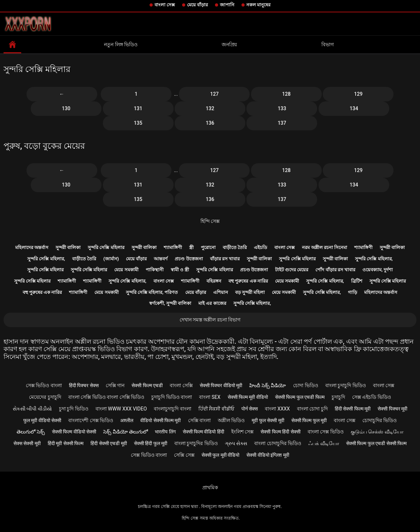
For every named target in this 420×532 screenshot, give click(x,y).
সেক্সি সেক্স (184, 455)
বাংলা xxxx (277, 409)
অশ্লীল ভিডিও (231, 420)
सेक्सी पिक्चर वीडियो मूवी (221, 385)
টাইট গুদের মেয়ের (292, 270)
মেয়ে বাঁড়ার (197, 5)
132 (210, 108)
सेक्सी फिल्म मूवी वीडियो (248, 397)
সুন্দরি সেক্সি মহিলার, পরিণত (152, 292)
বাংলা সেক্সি (181, 385)
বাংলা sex (210, 397)
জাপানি (227, 5)
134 (354, 108)
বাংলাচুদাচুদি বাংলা (172, 409)
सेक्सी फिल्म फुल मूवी (309, 420)
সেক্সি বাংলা (199, 420)
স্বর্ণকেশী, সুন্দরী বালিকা (170, 303)
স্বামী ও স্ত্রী (180, 270)
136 (210, 123)
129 (358, 94)
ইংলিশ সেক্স (242, 432)
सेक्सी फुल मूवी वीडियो (220, 455)
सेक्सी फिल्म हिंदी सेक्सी (280, 432)
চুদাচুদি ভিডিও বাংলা (172, 397)
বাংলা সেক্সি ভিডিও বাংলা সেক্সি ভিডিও (106, 397)
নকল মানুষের (258, 5)
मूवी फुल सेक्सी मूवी (268, 420)
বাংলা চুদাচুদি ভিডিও (346, 385)
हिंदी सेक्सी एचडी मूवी (109, 443)
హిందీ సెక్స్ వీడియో (268, 385)
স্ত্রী (191, 247)
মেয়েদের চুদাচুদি (45, 397)
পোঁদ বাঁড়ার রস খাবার (335, 270)
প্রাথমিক (210, 487)
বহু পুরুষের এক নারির (248, 281)
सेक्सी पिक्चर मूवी (392, 409)
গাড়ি (352, 292)
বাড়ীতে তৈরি (235, 247)
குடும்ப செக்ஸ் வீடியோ (377, 432)
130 (66, 108)
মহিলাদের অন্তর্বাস (32, 247)
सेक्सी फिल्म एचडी (147, 385)
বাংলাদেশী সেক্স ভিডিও (91, 420)
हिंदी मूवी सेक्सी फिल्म (66, 443)
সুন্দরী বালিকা (68, 247)
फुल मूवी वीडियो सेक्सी (42, 420)
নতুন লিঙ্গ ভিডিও (121, 45)
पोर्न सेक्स (250, 409)
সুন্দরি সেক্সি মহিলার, (46, 259)
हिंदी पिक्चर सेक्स (84, 385)
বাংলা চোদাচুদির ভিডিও (278, 443)
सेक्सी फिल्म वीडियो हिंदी (203, 432)
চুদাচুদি (338, 397)
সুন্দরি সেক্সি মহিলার (106, 247)
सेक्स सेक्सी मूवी (27, 443)
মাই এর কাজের (212, 303)
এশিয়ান (221, 292)
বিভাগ (328, 45)
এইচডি (261, 247)
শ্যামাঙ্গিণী (173, 247)
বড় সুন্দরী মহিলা (250, 292)
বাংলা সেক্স (165, 5)
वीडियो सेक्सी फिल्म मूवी (161, 420)
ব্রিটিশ (357, 281)
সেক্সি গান (115, 385)
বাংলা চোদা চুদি (312, 409)
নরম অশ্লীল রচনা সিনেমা (325, 247)
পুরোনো (208, 247)
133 (282, 108)
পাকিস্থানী (155, 270)
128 (286, 94)
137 (282, 123)
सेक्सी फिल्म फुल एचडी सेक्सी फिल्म (376, 443)
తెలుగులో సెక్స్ (31, 432)
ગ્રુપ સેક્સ (236, 443)
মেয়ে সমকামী (126, 270)
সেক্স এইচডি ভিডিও (372, 397)
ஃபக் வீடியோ (323, 443)
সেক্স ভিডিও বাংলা (44, 385)
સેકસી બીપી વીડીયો (32, 409)
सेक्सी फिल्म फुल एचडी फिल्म (300, 397)
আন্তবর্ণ (161, 259)
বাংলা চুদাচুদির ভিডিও (196, 443)
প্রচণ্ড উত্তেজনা (189, 259)
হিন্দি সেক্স (210, 221)
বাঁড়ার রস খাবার (225, 259)
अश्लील (127, 420)
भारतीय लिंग (165, 432)
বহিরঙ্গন (214, 281)
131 (138, 108)
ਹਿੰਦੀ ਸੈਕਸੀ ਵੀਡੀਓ (216, 409)
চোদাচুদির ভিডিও (380, 420)
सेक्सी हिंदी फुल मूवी (151, 443)
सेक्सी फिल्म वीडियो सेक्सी (74, 432)
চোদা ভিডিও (305, 385)
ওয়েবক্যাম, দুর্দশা (378, 270)
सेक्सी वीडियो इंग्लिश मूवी (268, 455)
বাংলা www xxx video (121, 409)
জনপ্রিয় (229, 45)
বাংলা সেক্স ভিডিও (326, 432)
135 (138, 123)
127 (215, 94)
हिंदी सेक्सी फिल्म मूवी (353, 409)
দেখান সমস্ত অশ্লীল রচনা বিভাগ (210, 320)
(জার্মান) (111, 259)
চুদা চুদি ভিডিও (74, 409)
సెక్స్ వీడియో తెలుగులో (126, 432)
